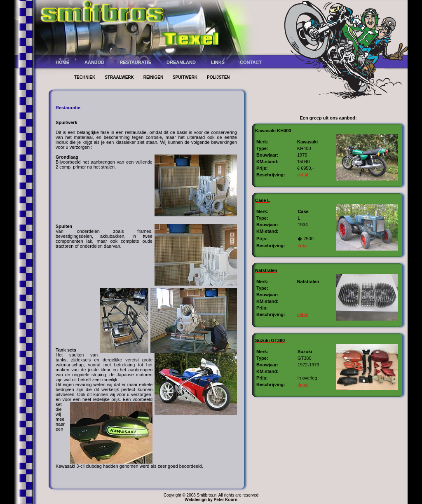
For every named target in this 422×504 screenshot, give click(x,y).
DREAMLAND (181, 62)
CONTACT (251, 62)
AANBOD (94, 62)
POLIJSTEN (218, 77)
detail (302, 175)
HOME (62, 62)
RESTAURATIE (135, 62)
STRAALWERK (119, 77)
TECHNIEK (85, 77)
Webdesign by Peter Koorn (211, 500)
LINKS (218, 62)
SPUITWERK (185, 77)
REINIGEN (154, 77)
